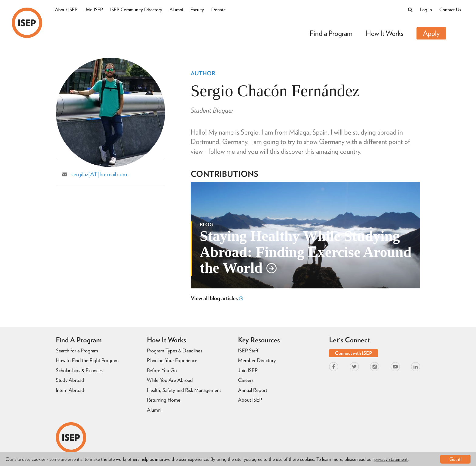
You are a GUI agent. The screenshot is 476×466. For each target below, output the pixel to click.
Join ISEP (94, 10)
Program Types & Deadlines (175, 351)
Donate (218, 10)
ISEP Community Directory (136, 10)
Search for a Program (77, 351)
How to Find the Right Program (87, 360)
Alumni (176, 10)
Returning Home (164, 400)
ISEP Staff (248, 351)
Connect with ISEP (354, 353)
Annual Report (253, 390)
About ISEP (66, 10)
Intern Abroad (70, 390)
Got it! (456, 459)
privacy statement (391, 459)
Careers (246, 380)
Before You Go (162, 370)
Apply (431, 33)
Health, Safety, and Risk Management (184, 390)
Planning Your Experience (172, 360)
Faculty (197, 10)
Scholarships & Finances (79, 370)
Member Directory (257, 360)
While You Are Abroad (170, 380)
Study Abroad (70, 380)
